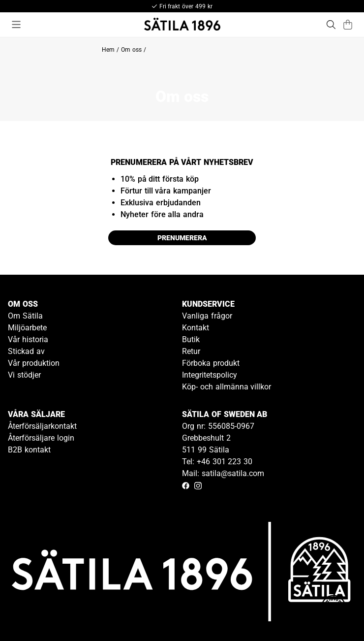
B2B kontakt (29, 450)
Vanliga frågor (207, 316)
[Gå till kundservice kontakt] (334, 610)
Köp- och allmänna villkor (227, 387)
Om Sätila (25, 316)
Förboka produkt (211, 363)
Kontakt (196, 328)
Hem (108, 50)
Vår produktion (34, 363)
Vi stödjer (24, 375)
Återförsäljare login (41, 438)
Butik (191, 339)
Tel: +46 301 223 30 (217, 462)
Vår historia (28, 339)
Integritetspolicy (210, 375)
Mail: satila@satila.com (223, 473)
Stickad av (26, 351)
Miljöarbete (27, 328)
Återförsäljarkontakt (42, 426)
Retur (191, 351)
